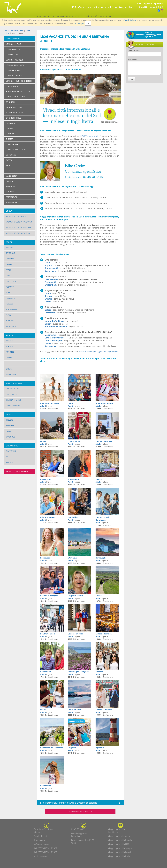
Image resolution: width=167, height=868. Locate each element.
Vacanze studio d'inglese (17, 216)
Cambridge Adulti (73, 518)
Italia (8, 431)
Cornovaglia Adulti (101, 559)
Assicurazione (41, 856)
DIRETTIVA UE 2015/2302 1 (46, 848)
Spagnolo (11, 253)
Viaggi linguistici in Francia (120, 852)
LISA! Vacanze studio (90, 136)
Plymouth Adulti (100, 749)
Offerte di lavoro (42, 844)
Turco (9, 315)
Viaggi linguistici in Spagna (120, 848)
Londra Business (52, 279)
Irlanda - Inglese (14, 400)
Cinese (9, 276)
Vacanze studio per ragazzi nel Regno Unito (98, 352)
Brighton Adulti (72, 749)
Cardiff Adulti (71, 405)
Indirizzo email (134, 50)
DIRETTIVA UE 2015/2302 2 (46, 852)
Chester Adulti (99, 673)
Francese (10, 259)
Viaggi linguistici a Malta (119, 836)
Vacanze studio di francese (18, 227)
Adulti (28, 31)
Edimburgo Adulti (45, 559)
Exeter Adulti (99, 597)
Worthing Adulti (72, 559)
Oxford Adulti (99, 481)
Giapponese (11, 281)
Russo (9, 293)
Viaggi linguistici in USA (119, 844)
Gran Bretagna (13, 39)
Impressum (39, 840)
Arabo (9, 270)
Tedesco (10, 304)
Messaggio (133, 59)
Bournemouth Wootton (56, 327)
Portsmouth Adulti (46, 787)
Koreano (10, 321)
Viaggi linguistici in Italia (119, 856)
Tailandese (11, 298)
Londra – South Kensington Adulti (102, 520)
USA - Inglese (12, 394)
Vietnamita (11, 326)
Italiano (10, 264)
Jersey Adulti (43, 443)
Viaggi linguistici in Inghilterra (116, 831)
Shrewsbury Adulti (73, 481)
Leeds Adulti (43, 711)
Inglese (7, 33)
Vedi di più (80, 23)
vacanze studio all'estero (14, 31)
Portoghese (11, 309)
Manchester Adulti (46, 481)
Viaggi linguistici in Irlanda (120, 840)
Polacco (10, 287)
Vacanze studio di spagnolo (19, 222)
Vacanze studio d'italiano (18, 233)
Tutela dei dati (41, 836)
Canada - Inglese (13, 389)
